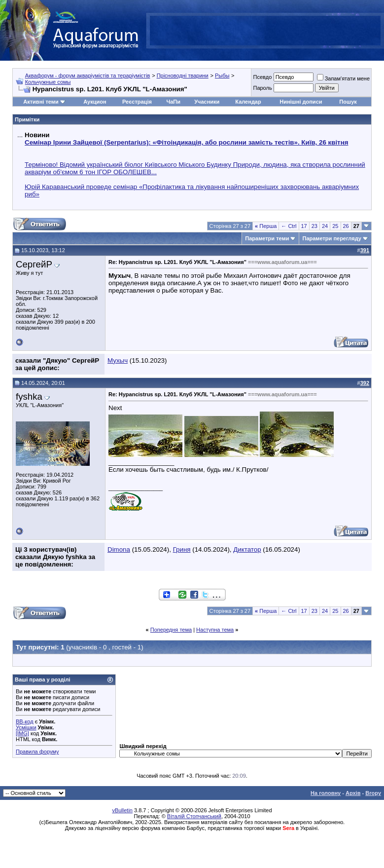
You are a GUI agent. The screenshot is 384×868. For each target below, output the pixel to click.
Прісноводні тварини (183, 75)
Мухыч (118, 360)
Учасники (207, 102)
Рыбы (222, 75)
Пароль (262, 88)
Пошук (348, 102)
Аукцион (95, 102)
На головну (326, 793)
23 (314, 226)
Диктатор (247, 549)
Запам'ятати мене (343, 78)
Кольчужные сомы (48, 82)
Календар (248, 102)
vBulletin (122, 810)
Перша (266, 226)
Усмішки (26, 727)
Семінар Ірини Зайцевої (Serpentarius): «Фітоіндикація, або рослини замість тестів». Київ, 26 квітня (186, 142)
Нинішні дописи (301, 102)
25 (335, 226)
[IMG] (22, 733)
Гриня (182, 549)
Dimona (119, 549)
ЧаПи (173, 102)
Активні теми (41, 102)
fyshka (29, 396)
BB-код (25, 721)
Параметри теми (267, 238)
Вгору (373, 793)
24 (325, 226)
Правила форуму (37, 752)
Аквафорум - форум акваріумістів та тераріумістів (88, 75)
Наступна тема (215, 630)
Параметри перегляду (332, 238)
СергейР (34, 264)
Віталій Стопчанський (194, 816)
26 (346, 226)
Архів (353, 793)
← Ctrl (289, 226)
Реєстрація (137, 102)
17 (304, 226)
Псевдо (262, 77)
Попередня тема (171, 630)
